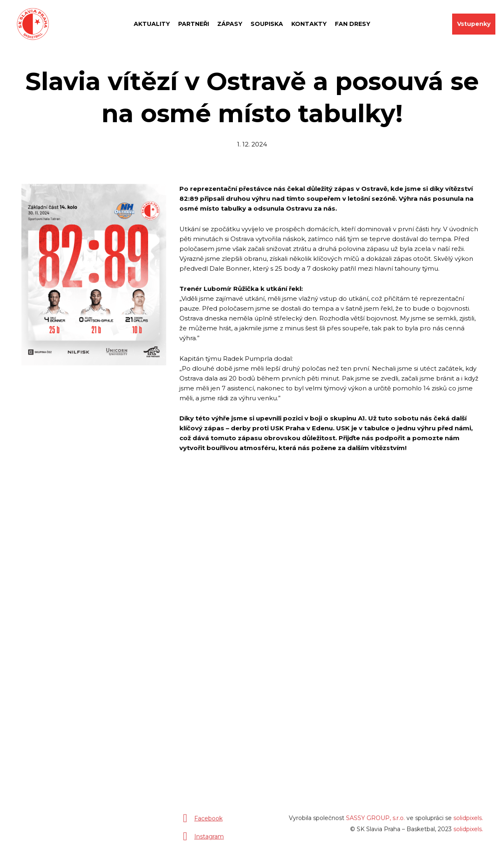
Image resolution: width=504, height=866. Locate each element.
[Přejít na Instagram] (202, 840)
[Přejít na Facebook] (201, 822)
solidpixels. (468, 822)
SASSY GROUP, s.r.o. (375, 822)
